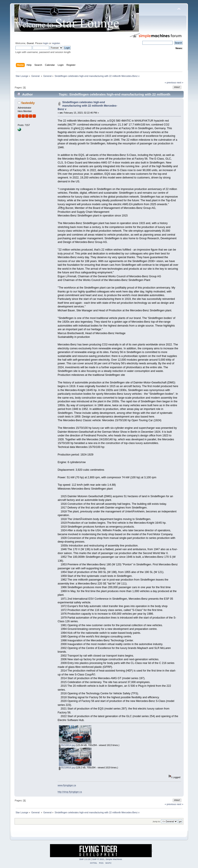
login (46, 43)
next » (180, 83)
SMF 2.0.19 (85, 859)
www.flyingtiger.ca (67, 785)
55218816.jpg (67, 767)
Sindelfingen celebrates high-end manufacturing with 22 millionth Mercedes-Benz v (87, 106)
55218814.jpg (67, 745)
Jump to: (157, 821)
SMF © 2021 (98, 859)
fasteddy (28, 103)
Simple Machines (114, 859)
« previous (170, 83)
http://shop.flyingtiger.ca (70, 792)
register (56, 43)
